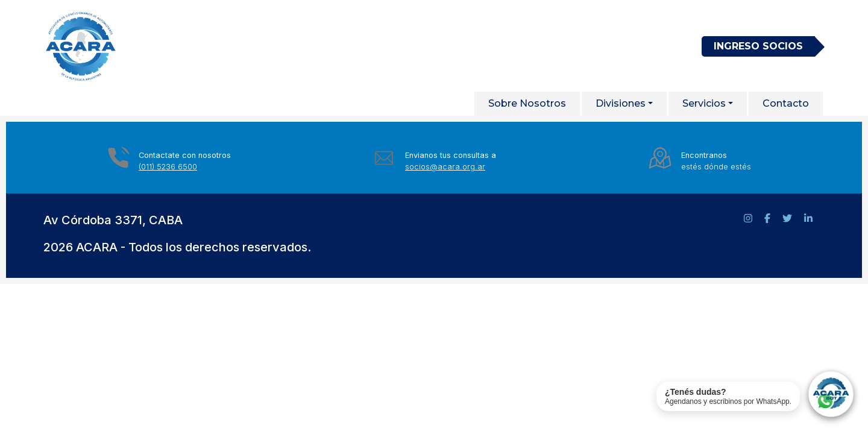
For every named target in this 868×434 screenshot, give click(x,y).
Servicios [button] (704, 103)
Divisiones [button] (621, 103)
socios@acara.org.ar (445, 167)
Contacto (786, 103)
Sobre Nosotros (527, 103)
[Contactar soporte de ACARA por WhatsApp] (756, 396)
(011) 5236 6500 (168, 167)
